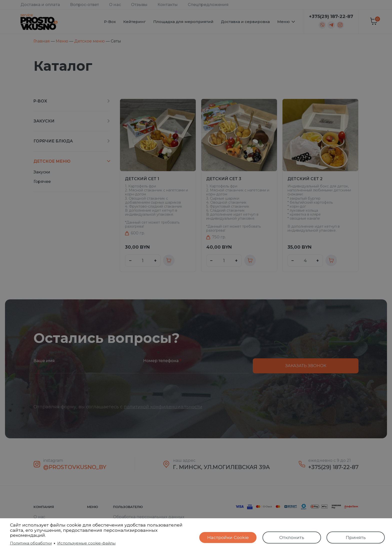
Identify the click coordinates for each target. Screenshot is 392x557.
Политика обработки (31, 543)
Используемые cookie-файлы (86, 543)
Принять (356, 537)
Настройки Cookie (228, 537)
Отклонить (292, 537)
